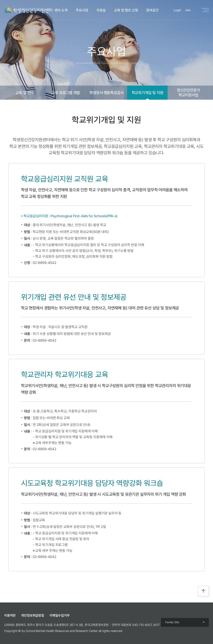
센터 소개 (61, 10)
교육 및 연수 (25, 93)
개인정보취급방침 (33, 615)
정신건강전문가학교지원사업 (188, 93)
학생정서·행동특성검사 (106, 93)
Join (188, 10)
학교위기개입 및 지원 (147, 93)
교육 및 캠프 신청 (126, 10)
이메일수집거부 (60, 615)
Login (177, 10)
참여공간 (152, 10)
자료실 (101, 10)
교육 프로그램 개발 (66, 93)
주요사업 (82, 10)
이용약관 (10, 615)
